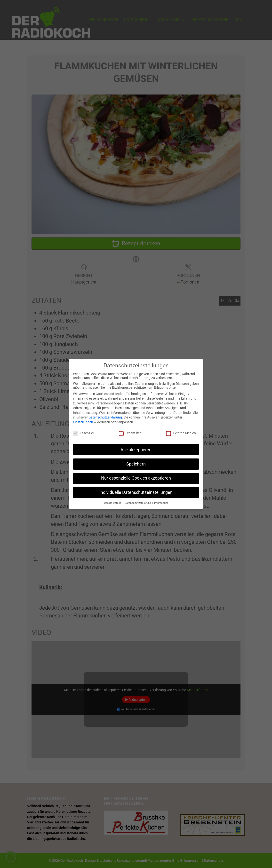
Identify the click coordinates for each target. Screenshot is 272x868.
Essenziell (84, 429)
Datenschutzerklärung (105, 414)
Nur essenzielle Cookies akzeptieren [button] (136, 474)
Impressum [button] (161, 499)
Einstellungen (83, 418)
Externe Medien (181, 429)
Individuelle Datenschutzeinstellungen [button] (136, 489)
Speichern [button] (136, 460)
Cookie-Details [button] (113, 499)
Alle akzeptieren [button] (136, 446)
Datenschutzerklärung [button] (138, 499)
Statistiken (130, 429)
